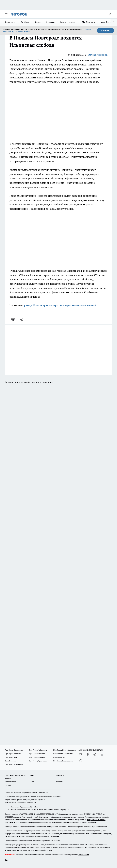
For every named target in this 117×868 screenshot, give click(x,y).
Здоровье (51, 22)
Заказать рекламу (69, 22)
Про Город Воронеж (13, 754)
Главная (8, 785)
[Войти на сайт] (110, 14)
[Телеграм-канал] (95, 755)
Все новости (10, 22)
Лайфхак (25, 22)
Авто (32, 782)
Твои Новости (11, 761)
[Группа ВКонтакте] (80, 755)
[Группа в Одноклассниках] (88, 755)
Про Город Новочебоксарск (64, 750)
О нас (33, 775)
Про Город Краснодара (14, 764)
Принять (105, 31)
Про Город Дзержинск (14, 750)
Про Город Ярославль (38, 761)
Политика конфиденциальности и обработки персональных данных (32, 841)
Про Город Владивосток (63, 761)
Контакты (60, 775)
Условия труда (11, 782)
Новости (60, 782)
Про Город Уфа (59, 757)
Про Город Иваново (37, 754)
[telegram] (22, 320)
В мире (38, 22)
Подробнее (54, 836)
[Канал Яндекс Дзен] (102, 755)
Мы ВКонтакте (89, 22)
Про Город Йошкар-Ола (63, 754)
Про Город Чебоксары (38, 750)
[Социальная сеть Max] (80, 760)
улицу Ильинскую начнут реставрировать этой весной (60, 305)
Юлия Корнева (98, 55)
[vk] (13, 320)
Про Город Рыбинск (37, 757)
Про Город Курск (12, 757)
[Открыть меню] (6, 14)
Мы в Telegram (107, 22)
